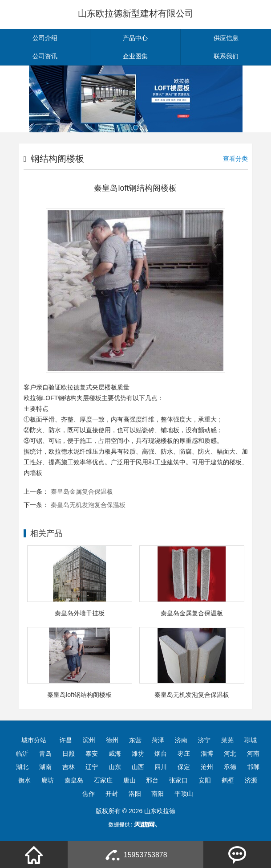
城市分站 (34, 740)
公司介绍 (45, 38)
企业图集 (135, 56)
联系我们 (226, 56)
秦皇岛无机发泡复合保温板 (88, 505)
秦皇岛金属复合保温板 (82, 491)
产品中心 (135, 38)
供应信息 (226, 38)
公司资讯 (45, 56)
